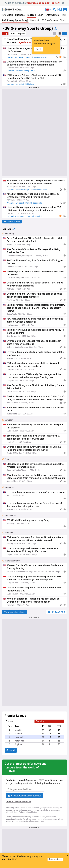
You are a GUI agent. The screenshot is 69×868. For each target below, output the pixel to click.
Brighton (19, 744)
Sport (41, 15)
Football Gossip (23, 71)
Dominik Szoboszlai (34, 203)
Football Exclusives (39, 190)
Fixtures (9, 721)
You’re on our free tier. (33, 3)
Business (20, 15)
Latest (13, 33)
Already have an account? (18, 802)
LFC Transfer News (49, 20)
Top (5, 33)
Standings (41, 721)
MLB (33, 71)
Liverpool (35, 20)
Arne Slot (20, 84)
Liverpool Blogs (41, 57)
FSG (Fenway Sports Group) (15, 20)
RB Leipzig (30, 84)
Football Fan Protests (16, 216)
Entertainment (53, 15)
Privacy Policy (18, 812)
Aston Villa (20, 741)
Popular (21, 33)
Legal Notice (32, 812)
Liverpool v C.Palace (15, 57)
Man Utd (19, 734)
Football (31, 15)
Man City (19, 730)
